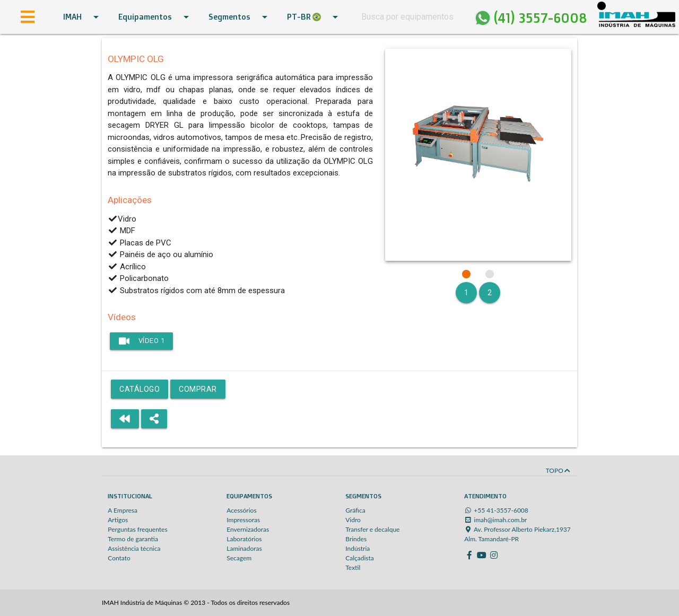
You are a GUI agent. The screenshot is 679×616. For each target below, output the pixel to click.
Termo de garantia (133, 539)
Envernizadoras (248, 529)
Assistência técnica (134, 548)
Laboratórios (244, 539)
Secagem (239, 558)
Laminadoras (244, 548)
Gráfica (355, 510)
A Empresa (123, 510)
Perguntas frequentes (137, 529)
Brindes (356, 539)
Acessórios (241, 510)
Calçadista (360, 558)
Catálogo (140, 389)
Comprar (198, 389)
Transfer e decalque (372, 529)
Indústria (358, 548)
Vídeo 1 (141, 341)
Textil (353, 567)
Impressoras (243, 520)
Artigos (118, 520)
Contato (119, 558)
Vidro (353, 520)
